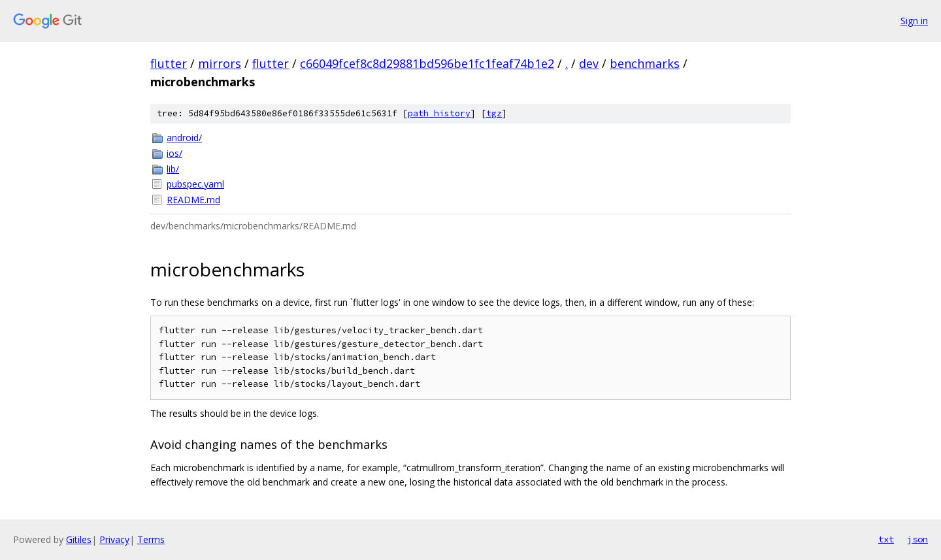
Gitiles (79, 539)
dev (589, 63)
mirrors (220, 63)
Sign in (914, 21)
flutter (169, 63)
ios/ (174, 153)
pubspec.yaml (195, 184)
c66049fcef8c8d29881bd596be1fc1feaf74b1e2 (427, 63)
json (917, 539)
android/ (184, 138)
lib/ (173, 169)
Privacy (114, 539)
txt (886, 539)
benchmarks (645, 63)
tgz (494, 113)
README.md (193, 200)
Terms (151, 539)
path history (439, 113)
